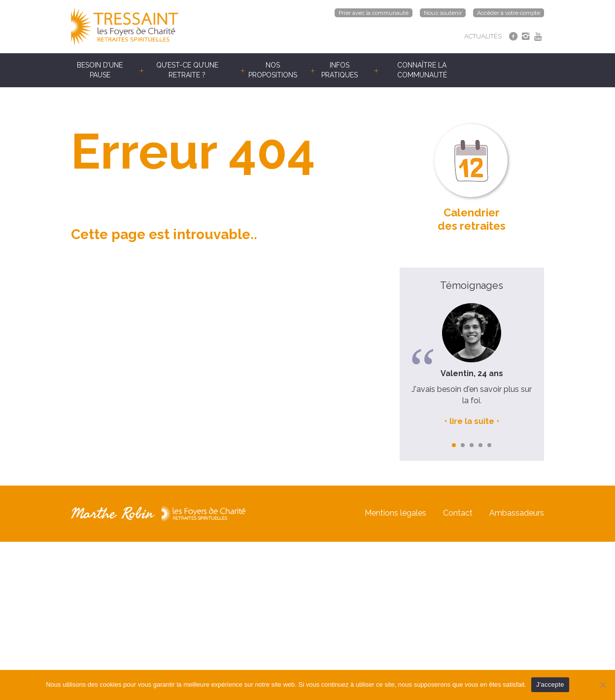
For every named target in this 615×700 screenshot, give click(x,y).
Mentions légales (395, 513)
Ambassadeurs (517, 513)
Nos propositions (273, 70)
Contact (458, 513)
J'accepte (550, 684)
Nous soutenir (443, 13)
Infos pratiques (340, 70)
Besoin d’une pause (100, 70)
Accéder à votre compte (509, 13)
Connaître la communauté (422, 70)
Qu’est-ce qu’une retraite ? (187, 70)
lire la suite (472, 421)
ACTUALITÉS (483, 36)
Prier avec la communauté (374, 13)
